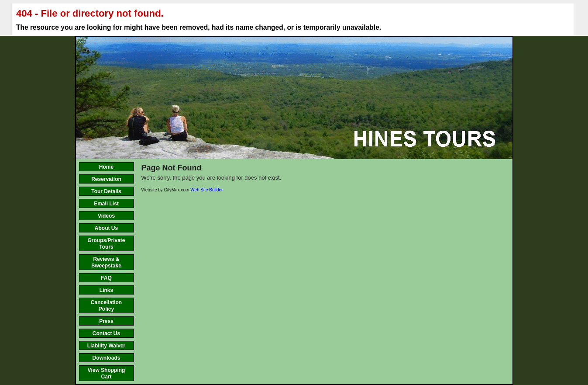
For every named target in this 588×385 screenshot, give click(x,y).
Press (106, 321)
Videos (106, 216)
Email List (106, 204)
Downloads (106, 358)
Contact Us (106, 333)
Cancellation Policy (106, 306)
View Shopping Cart (107, 373)
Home (106, 167)
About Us (106, 228)
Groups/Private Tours (106, 244)
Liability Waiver (107, 346)
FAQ (106, 278)
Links (106, 290)
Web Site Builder (206, 190)
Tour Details (106, 191)
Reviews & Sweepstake (106, 262)
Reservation (106, 179)
